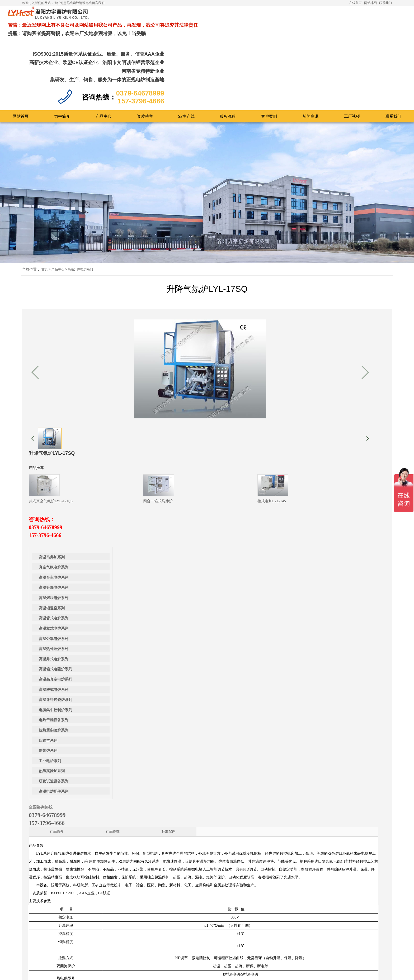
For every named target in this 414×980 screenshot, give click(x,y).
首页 (45, 225)
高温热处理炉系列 (54, 515)
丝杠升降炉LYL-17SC (54, 754)
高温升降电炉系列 (80, 225)
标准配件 (226, 417)
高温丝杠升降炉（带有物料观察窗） (362, 754)
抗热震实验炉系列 (54, 596)
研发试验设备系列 (54, 647)
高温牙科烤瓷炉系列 (55, 566)
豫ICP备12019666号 (227, 971)
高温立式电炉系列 (54, 494)
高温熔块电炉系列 (54, 464)
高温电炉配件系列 (54, 658)
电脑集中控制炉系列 (55, 576)
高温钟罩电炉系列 (54, 505)
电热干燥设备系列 (54, 586)
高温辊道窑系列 (52, 474)
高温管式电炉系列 (54, 484)
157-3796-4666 (227, 356)
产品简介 (141, 417)
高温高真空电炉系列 (55, 545)
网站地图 (370, 3)
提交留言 (156, 968)
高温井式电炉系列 (54, 525)
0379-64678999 (227, 348)
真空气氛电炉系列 (54, 433)
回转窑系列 (48, 607)
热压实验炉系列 (52, 637)
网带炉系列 (48, 617)
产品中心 (58, 225)
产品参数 (183, 417)
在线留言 (355, 3)
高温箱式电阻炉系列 (55, 535)
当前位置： (31, 225)
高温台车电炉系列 (54, 444)
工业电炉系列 (50, 627)
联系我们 (385, 3)
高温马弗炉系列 (52, 423)
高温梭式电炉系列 (54, 556)
